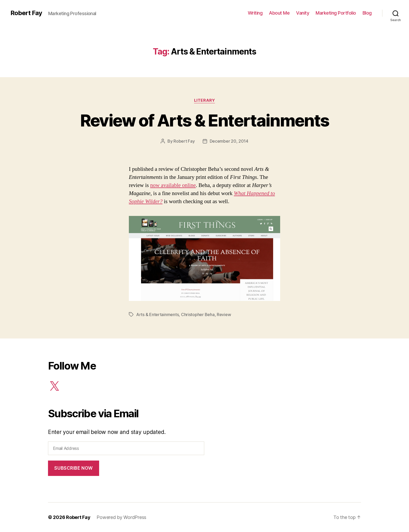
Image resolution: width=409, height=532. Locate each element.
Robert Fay (26, 13)
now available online (173, 185)
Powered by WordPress (121, 517)
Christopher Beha (198, 315)
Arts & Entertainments (157, 315)
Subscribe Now (73, 468)
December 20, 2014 (229, 141)
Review (224, 315)
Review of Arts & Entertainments (205, 120)
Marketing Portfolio (336, 13)
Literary (204, 100)
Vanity (303, 13)
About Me (279, 13)
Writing (255, 13)
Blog (367, 13)
